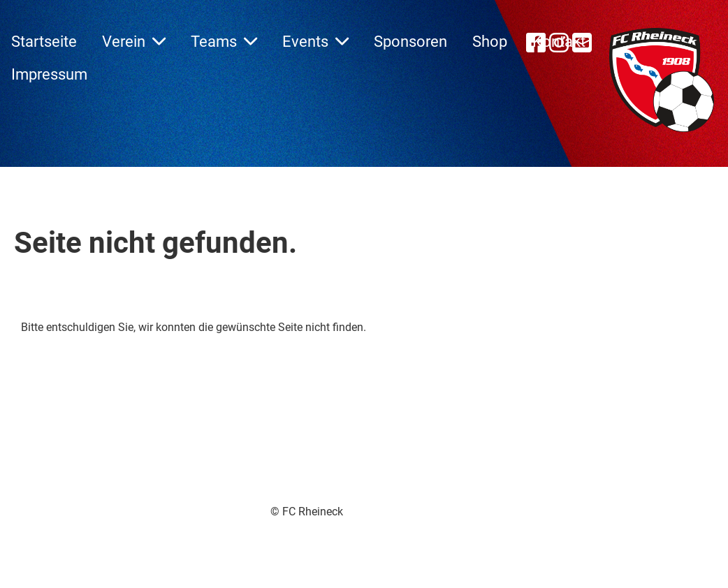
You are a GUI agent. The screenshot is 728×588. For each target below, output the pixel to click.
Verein (134, 42)
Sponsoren (410, 42)
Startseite (44, 42)
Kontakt (559, 42)
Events (315, 42)
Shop (490, 42)
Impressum (49, 74)
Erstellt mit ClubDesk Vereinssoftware (268, 528)
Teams (224, 42)
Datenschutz (416, 528)
